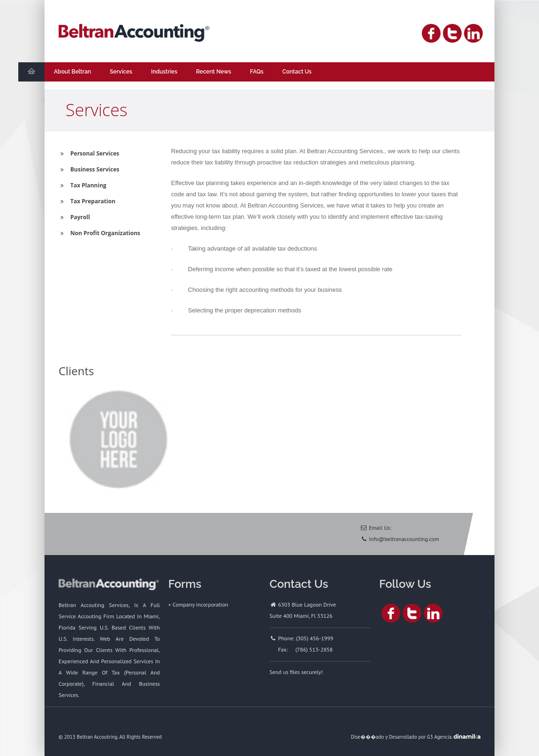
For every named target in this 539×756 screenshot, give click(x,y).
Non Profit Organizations (99, 233)
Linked (473, 33)
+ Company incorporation (198, 604)
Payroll (74, 217)
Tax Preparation (87, 201)
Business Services (89, 169)
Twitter (452, 33)
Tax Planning (82, 185)
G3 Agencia (439, 737)
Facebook (431, 33)
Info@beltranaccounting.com (404, 539)
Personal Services (89, 153)
